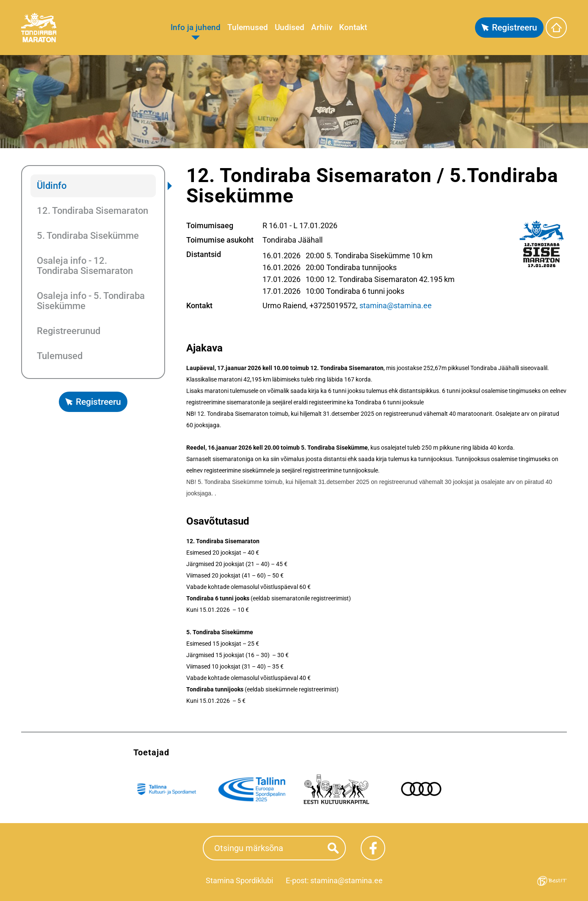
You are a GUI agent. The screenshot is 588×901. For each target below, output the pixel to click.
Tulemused (248, 27)
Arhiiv (322, 27)
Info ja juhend (196, 27)
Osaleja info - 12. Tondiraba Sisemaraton (85, 266)
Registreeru (515, 28)
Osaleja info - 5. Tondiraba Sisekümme (91, 301)
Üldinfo (52, 186)
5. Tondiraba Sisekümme (88, 236)
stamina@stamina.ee (396, 305)
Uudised (290, 27)
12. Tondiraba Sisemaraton (92, 211)
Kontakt (353, 27)
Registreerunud (69, 331)
